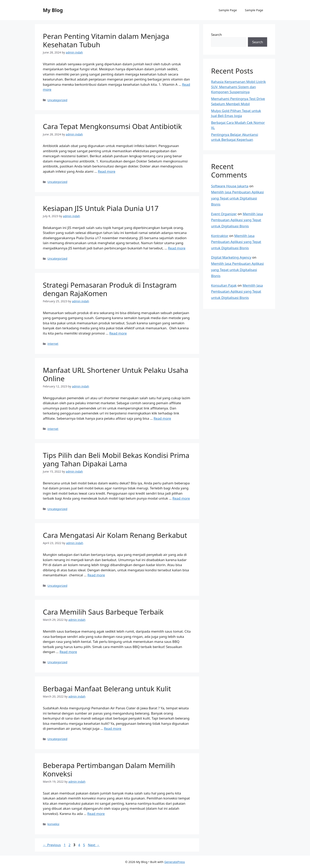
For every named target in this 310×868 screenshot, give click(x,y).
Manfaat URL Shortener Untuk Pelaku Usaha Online (116, 374)
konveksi (53, 824)
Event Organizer (224, 214)
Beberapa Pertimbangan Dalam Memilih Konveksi (109, 770)
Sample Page (228, 10)
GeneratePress (175, 862)
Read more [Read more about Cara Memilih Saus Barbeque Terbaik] (68, 652)
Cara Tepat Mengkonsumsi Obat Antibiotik (112, 126)
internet (53, 344)
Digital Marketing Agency (231, 257)
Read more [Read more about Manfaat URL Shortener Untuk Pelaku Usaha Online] (162, 418)
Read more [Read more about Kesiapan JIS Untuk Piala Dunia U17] (177, 248)
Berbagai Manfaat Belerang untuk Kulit (107, 689)
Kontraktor (220, 236)
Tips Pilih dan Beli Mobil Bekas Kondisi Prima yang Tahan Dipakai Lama (116, 459)
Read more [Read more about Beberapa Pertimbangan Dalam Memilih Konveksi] (96, 814)
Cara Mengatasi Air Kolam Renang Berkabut (115, 535)
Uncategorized (57, 100)
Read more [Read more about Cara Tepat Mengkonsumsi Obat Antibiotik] (107, 171)
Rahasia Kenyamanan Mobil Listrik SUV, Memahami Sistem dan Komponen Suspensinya (238, 87)
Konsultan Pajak (224, 285)
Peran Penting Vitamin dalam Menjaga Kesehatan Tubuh (106, 40)
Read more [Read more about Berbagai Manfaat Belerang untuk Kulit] (113, 728)
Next (94, 845)
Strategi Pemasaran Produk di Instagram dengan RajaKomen (110, 289)
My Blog (53, 10)
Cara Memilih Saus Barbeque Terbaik (103, 612)
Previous (52, 845)
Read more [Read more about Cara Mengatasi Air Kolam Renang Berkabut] (96, 575)
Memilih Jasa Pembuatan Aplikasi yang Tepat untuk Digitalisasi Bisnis (237, 198)
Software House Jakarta (230, 186)
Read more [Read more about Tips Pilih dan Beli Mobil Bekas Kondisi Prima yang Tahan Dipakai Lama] (181, 498)
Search (216, 35)
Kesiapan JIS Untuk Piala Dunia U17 (101, 208)
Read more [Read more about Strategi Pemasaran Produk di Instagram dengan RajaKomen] (118, 333)
